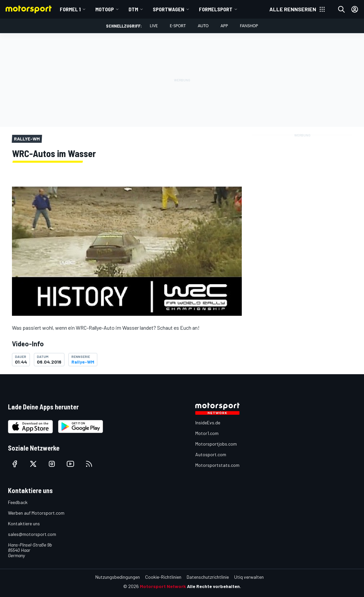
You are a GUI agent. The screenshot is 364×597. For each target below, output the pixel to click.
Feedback (18, 502)
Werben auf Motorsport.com (36, 513)
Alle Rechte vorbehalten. (214, 586)
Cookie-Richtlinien (163, 577)
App (224, 26)
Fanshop (249, 26)
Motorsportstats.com (217, 465)
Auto (203, 26)
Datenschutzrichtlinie (208, 577)
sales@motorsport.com (32, 534)
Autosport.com (211, 454)
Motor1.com (207, 433)
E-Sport (178, 26)
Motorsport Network (163, 586)
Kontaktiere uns (24, 523)
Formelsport (216, 9)
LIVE (154, 26)
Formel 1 (70, 9)
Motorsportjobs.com (216, 444)
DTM (133, 9)
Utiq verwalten (249, 577)
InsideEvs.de (208, 423)
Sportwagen (169, 9)
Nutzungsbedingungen (118, 577)
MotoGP (105, 9)
